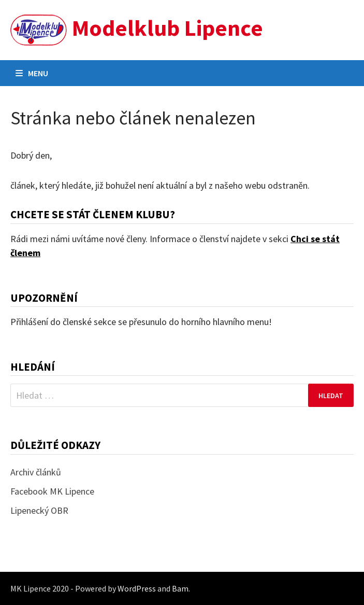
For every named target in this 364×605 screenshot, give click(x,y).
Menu (32, 73)
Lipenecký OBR (39, 510)
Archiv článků (36, 472)
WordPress (137, 588)
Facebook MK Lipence (52, 491)
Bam (180, 588)
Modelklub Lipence (168, 28)
